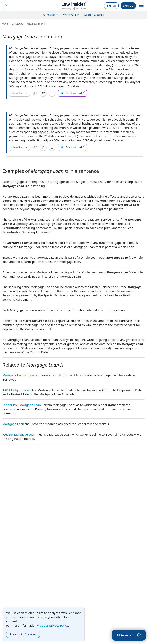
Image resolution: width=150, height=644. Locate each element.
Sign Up (128, 5)
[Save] (43, 93)
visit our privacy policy (53, 625)
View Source (19, 93)
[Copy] (52, 93)
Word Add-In (71, 15)
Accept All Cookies (23, 634)
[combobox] (6, 5)
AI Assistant (51, 15)
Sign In (111, 5)
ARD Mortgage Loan (17, 390)
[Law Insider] (74, 5)
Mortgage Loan (13, 424)
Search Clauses (94, 15)
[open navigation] (141, 6)
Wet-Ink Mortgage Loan (19, 434)
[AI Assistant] (129, 635)
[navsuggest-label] (6, 5)
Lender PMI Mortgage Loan (22, 405)
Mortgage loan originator (20, 375)
